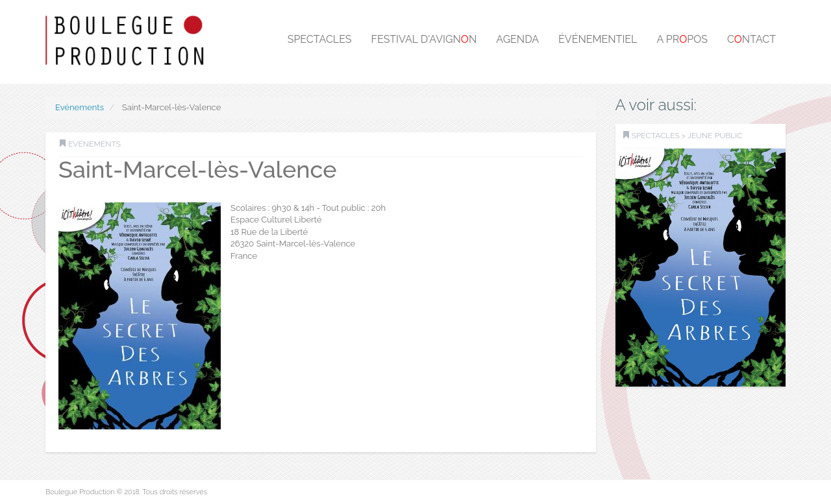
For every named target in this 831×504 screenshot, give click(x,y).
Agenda (517, 39)
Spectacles (320, 39)
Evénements (80, 107)
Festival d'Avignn (424, 39)
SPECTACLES (656, 136)
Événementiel (598, 39)
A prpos (682, 39)
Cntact (751, 39)
